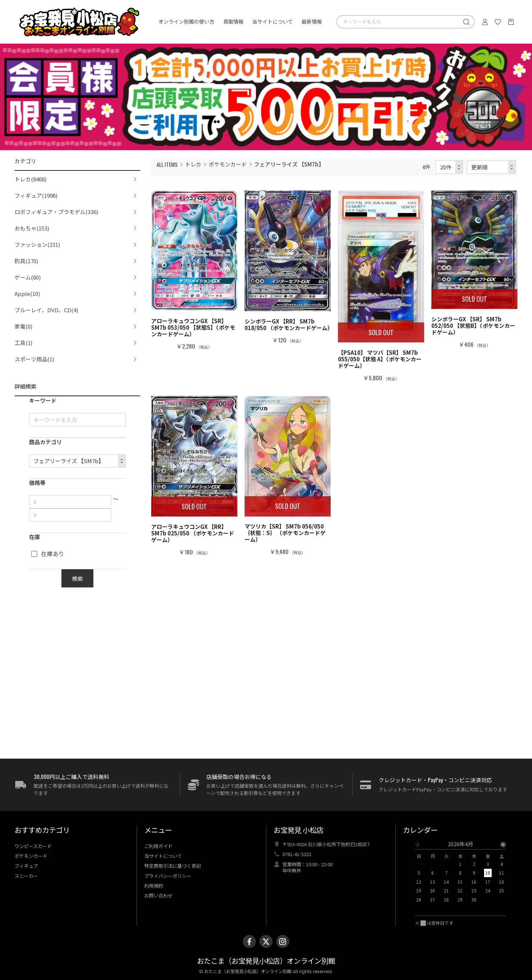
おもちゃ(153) (32, 228)
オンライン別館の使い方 (186, 22)
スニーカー (26, 876)
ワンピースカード (33, 846)
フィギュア (26, 866)
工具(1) (23, 343)
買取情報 (233, 22)
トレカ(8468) (31, 179)
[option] (460, 874)
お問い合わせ (158, 895)
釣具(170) (26, 261)
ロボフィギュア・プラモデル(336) (56, 212)
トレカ (193, 164)
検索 (77, 579)
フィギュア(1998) (36, 195)
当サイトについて (273, 22)
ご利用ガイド (158, 846)
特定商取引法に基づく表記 (173, 866)
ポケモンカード (228, 164)
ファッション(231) (37, 244)
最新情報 (312, 22)
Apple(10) (27, 294)
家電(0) (23, 326)
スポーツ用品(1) (34, 359)
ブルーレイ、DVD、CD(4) (46, 310)
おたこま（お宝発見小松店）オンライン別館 (266, 961)
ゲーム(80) (28, 277)
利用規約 (154, 886)
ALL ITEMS (167, 164)
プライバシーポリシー (168, 876)
